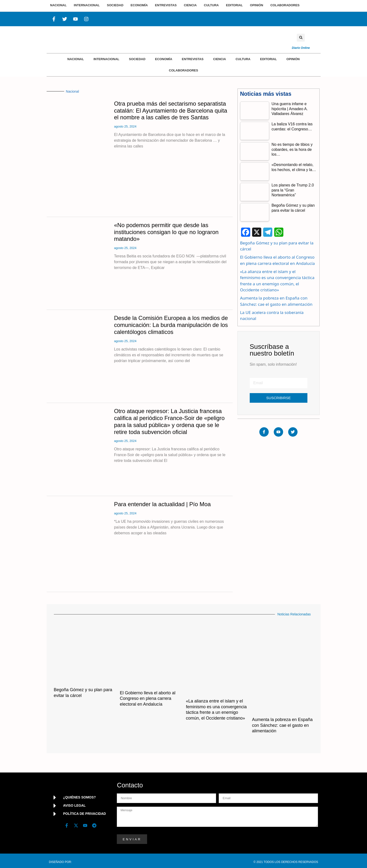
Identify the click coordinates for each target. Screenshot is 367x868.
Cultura (243, 59)
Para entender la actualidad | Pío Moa (162, 504)
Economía (164, 59)
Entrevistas (193, 59)
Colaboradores (183, 70)
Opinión (293, 59)
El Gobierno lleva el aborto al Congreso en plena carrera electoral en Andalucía (148, 699)
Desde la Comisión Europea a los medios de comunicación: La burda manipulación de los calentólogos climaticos (171, 325)
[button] (301, 38)
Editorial (268, 59)
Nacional (76, 59)
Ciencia (220, 59)
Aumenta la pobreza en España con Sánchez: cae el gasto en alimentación (282, 725)
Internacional (106, 59)
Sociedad (137, 59)
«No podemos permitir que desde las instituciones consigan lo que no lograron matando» (166, 232)
